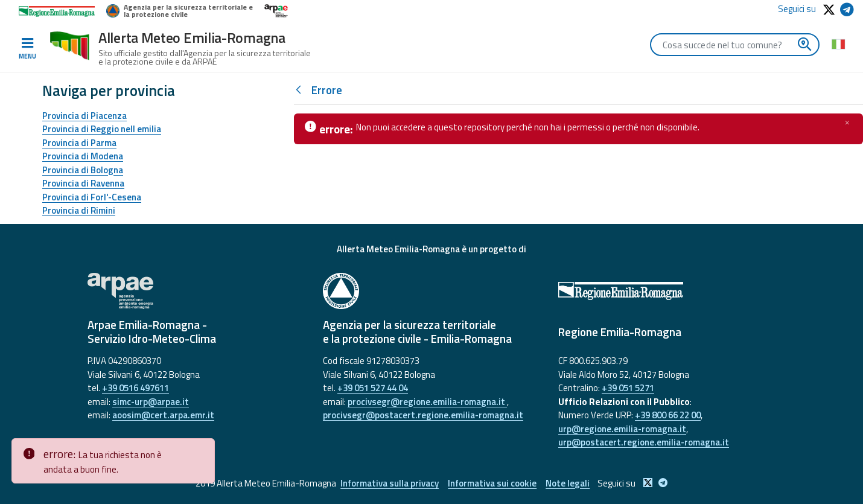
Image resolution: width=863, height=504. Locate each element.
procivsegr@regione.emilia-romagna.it (427, 402)
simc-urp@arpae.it (151, 402)
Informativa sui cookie (492, 483)
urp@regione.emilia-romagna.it (622, 429)
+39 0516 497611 (135, 388)
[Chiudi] (847, 123)
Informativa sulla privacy (390, 483)
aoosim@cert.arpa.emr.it (163, 415)
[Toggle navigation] (27, 49)
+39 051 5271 (628, 388)
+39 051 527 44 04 (373, 388)
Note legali (568, 483)
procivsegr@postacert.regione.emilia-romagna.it (423, 415)
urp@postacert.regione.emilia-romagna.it (644, 442)
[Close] (203, 448)
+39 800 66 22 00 (668, 415)
